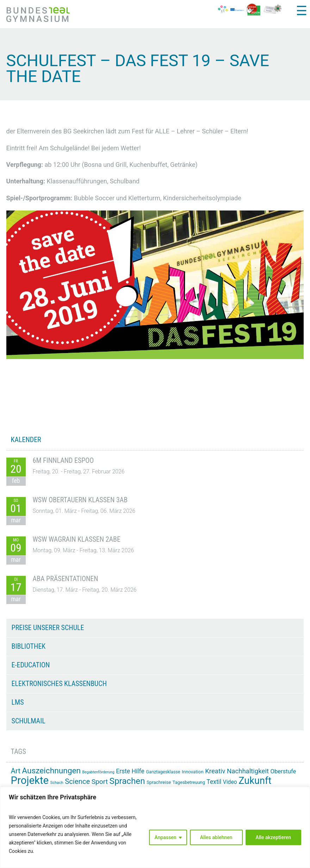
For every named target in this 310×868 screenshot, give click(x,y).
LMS (18, 702)
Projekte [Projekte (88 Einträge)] (30, 780)
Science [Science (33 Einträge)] (77, 781)
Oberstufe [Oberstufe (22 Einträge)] (283, 771)
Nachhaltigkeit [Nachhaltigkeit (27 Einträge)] (248, 771)
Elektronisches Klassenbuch (59, 684)
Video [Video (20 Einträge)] (230, 782)
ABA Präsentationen (66, 579)
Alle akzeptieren (273, 837)
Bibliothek (29, 646)
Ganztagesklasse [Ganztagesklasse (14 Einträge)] (163, 772)
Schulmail (29, 721)
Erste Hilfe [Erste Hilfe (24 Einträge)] (130, 771)
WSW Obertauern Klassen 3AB (80, 500)
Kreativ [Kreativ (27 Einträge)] (215, 771)
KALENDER (26, 440)
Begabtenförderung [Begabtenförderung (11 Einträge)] (98, 772)
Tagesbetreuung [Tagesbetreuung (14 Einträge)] (189, 782)
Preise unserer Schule (48, 628)
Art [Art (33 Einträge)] (16, 771)
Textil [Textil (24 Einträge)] (214, 782)
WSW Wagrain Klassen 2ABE (77, 539)
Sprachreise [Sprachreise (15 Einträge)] (159, 782)
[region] (155, 827)
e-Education (31, 665)
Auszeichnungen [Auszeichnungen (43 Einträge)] (51, 771)
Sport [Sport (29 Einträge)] (100, 782)
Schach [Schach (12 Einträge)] (57, 783)
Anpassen (166, 837)
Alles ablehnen (216, 837)
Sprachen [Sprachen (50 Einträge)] (127, 781)
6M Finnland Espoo (63, 460)
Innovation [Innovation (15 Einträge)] (193, 772)
